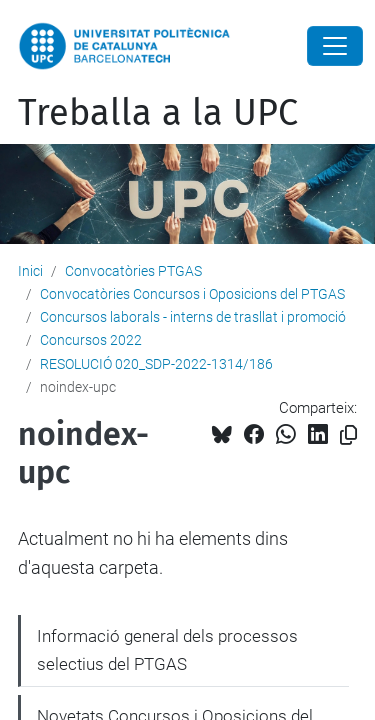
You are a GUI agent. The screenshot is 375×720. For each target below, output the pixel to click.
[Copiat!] (348, 435)
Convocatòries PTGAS (133, 271)
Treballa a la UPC (158, 113)
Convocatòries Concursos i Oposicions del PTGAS (192, 294)
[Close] (335, 46)
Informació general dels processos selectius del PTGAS (167, 650)
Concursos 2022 (91, 340)
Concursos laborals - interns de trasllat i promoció (193, 317)
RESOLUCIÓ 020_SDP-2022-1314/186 (156, 364)
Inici (30, 271)
